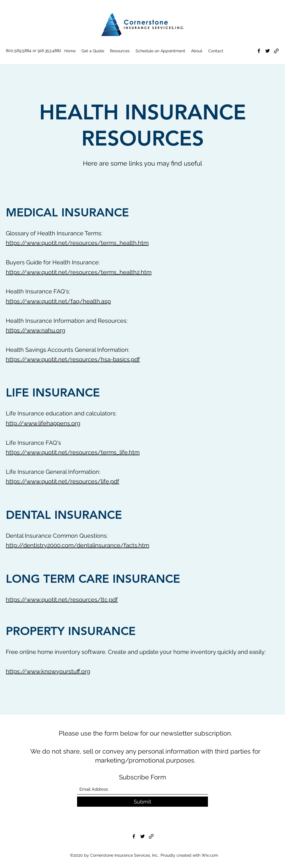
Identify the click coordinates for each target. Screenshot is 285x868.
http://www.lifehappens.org (43, 423)
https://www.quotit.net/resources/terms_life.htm (73, 452)
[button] (120, 51)
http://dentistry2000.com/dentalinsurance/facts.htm (78, 545)
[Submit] (142, 802)
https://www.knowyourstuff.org (48, 671)
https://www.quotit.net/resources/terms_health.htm (77, 243)
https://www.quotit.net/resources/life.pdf (63, 481)
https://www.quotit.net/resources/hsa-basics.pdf (73, 359)
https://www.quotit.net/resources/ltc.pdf (62, 600)
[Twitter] (268, 51)
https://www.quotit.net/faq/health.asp (58, 301)
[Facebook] (259, 51)
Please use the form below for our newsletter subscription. (145, 733)
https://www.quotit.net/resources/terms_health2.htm (79, 272)
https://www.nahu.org (35, 330)
